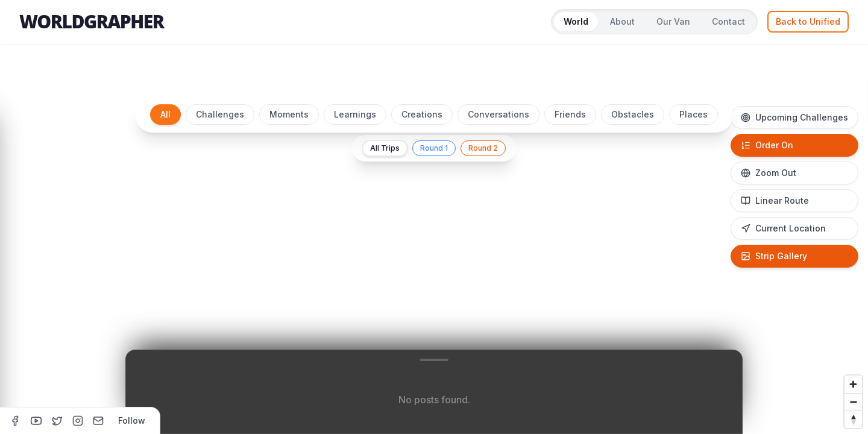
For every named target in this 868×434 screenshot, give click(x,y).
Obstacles (633, 114)
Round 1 (434, 148)
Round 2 (483, 148)
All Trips (385, 148)
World (576, 21)
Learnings (355, 114)
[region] (434, 260)
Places (693, 114)
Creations (422, 114)
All (165, 114)
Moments (289, 114)
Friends (570, 114)
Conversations (498, 114)
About (622, 21)
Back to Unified (808, 21)
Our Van (673, 21)
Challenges (220, 114)
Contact (728, 21)
